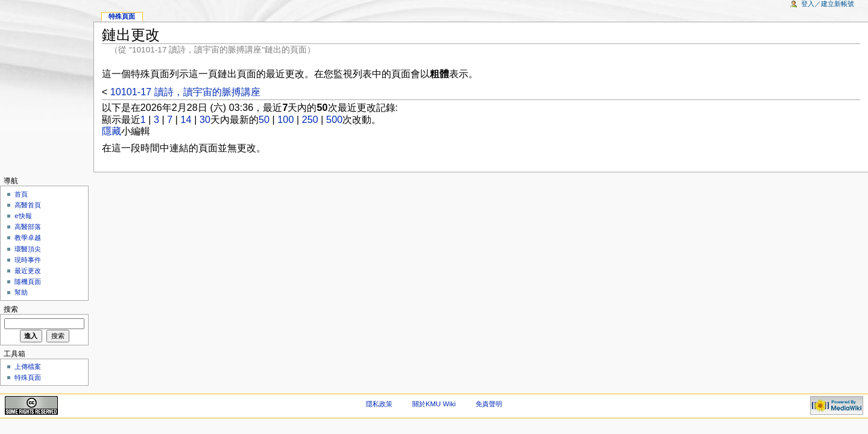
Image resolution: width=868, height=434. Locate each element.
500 (334, 119)
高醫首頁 (28, 205)
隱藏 (112, 131)
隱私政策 (379, 404)
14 (186, 119)
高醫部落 (28, 227)
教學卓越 (28, 237)
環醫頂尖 (28, 249)
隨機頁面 (28, 281)
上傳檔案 (28, 366)
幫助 (21, 292)
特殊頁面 (122, 16)
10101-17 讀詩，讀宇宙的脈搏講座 (185, 92)
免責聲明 (489, 404)
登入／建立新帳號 (828, 4)
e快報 (23, 216)
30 (205, 119)
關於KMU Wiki (434, 404)
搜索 (11, 309)
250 (310, 119)
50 (264, 119)
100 (285, 119)
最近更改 (28, 271)
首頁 (21, 194)
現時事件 (28, 260)
